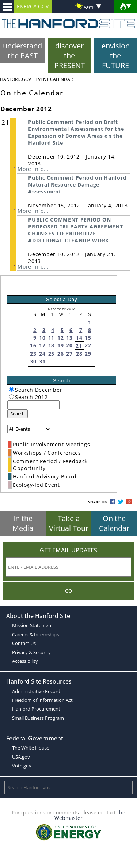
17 (42, 345)
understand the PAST (22, 51)
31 (42, 361)
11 (51, 338)
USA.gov (21, 757)
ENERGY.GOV (33, 6)
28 (79, 354)
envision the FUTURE (116, 56)
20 (69, 345)
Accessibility (25, 661)
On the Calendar (114, 523)
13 (69, 338)
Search (18, 414)
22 (88, 345)
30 (33, 361)
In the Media (23, 523)
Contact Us (24, 643)
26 (60, 354)
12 (60, 338)
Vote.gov (22, 766)
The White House (31, 748)
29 (88, 354)
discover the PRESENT (70, 56)
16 (33, 345)
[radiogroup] (12, 389)
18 (51, 345)
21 (79, 346)
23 (33, 354)
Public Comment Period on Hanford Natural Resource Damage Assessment (77, 185)
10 (42, 338)
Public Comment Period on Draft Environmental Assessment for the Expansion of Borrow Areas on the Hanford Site (76, 132)
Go (68, 591)
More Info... (33, 169)
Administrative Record (36, 691)
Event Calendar (54, 79)
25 (51, 354)
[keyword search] (33, 405)
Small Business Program (38, 718)
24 (42, 354)
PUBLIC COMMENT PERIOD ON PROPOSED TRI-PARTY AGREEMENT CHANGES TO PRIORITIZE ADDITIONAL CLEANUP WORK (75, 230)
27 (69, 354)
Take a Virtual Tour (69, 523)
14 (79, 338)
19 (60, 345)
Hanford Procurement (36, 709)
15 (88, 338)
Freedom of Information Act (42, 700)
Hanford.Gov (16, 79)
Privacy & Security (31, 652)
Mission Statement (33, 625)
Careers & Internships (35, 634)
